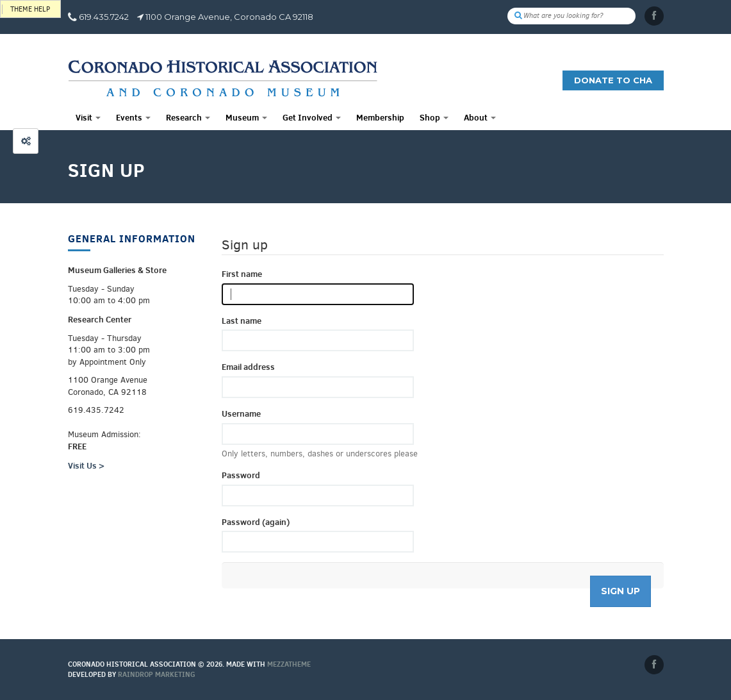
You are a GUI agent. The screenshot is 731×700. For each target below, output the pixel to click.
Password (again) (256, 522)
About (480, 117)
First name (242, 274)
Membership (380, 117)
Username (241, 413)
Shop (434, 117)
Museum (246, 117)
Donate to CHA (613, 80)
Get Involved (312, 117)
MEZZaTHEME (289, 664)
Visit (88, 117)
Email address (248, 367)
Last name (242, 321)
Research (188, 117)
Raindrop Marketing (157, 674)
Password (241, 475)
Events (133, 117)
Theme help (30, 9)
